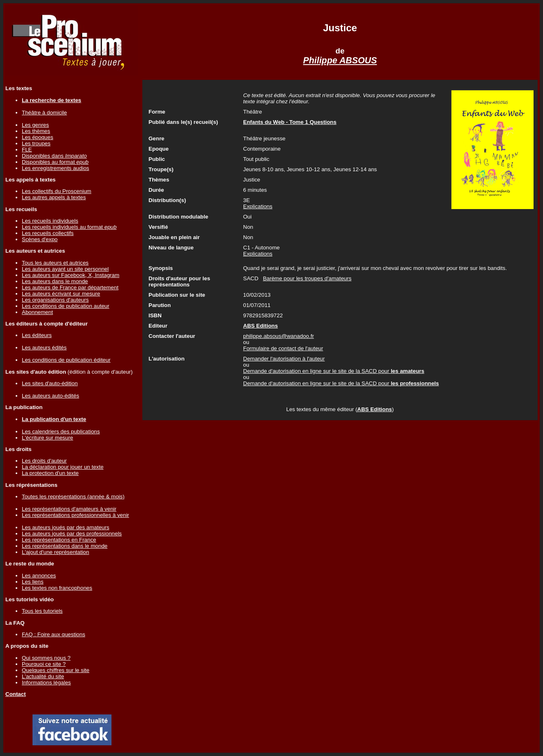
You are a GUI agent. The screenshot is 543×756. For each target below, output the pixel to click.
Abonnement (37, 312)
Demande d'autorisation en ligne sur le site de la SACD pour (334, 371)
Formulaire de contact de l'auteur (283, 348)
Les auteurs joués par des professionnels (72, 534)
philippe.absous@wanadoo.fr (278, 336)
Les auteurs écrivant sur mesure (61, 294)
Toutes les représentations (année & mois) (73, 497)
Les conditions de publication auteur (66, 306)
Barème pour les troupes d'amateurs (307, 278)
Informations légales (46, 683)
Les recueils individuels (50, 221)
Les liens (33, 582)
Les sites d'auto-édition (50, 383)
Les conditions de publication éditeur (66, 360)
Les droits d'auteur (44, 461)
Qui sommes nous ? (46, 658)
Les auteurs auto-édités (50, 396)
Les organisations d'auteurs (55, 300)
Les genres (35, 125)
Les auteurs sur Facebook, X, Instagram (71, 275)
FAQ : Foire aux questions (53, 634)
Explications (258, 206)
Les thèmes (36, 131)
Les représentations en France (59, 540)
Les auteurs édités (44, 348)
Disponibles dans (54, 156)
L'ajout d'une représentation (56, 552)
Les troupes (36, 143)
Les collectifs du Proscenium (57, 191)
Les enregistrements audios (56, 168)
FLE (27, 150)
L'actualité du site (43, 676)
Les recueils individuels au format (69, 227)
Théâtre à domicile (44, 113)
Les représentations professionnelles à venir (75, 515)
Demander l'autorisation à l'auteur (284, 359)
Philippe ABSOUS (340, 60)
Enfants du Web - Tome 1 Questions (290, 122)
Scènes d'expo (40, 239)
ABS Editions (374, 409)
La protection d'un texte (50, 473)
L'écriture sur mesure (48, 438)
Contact (16, 694)
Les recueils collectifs (48, 233)
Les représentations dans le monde (65, 546)
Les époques (37, 137)
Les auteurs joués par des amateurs (66, 527)
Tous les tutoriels (42, 611)
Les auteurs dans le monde (55, 281)
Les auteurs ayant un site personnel (65, 269)
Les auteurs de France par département (70, 287)
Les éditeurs (37, 335)
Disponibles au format (55, 162)
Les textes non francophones (57, 588)
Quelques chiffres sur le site (56, 670)
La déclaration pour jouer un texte (63, 467)
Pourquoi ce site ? (44, 664)
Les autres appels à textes (54, 197)
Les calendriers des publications (61, 432)
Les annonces (39, 576)
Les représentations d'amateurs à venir (69, 509)
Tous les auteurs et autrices (55, 263)
